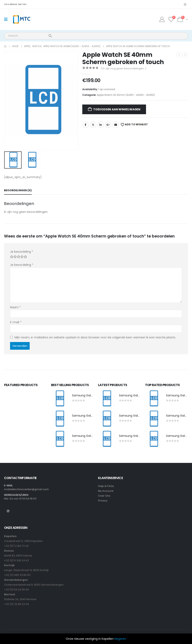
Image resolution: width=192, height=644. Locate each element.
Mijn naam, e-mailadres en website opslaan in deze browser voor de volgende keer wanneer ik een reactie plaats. (95, 337)
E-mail (16, 322)
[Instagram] (185, 4)
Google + (108, 125)
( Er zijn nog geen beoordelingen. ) (123, 68)
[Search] (50, 36)
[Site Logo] (21, 20)
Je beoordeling (22, 252)
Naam (15, 307)
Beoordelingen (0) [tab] (18, 190)
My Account (106, 491)
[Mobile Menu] (7, 19)
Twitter (93, 125)
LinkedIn (101, 125)
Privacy (103, 501)
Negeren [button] (120, 639)
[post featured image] (59, 399)
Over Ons (104, 496)
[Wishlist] (171, 19)
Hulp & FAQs (106, 486)
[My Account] (162, 19)
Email (116, 125)
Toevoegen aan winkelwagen (117, 109)
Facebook (86, 125)
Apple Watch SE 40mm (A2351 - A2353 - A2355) (126, 95)
